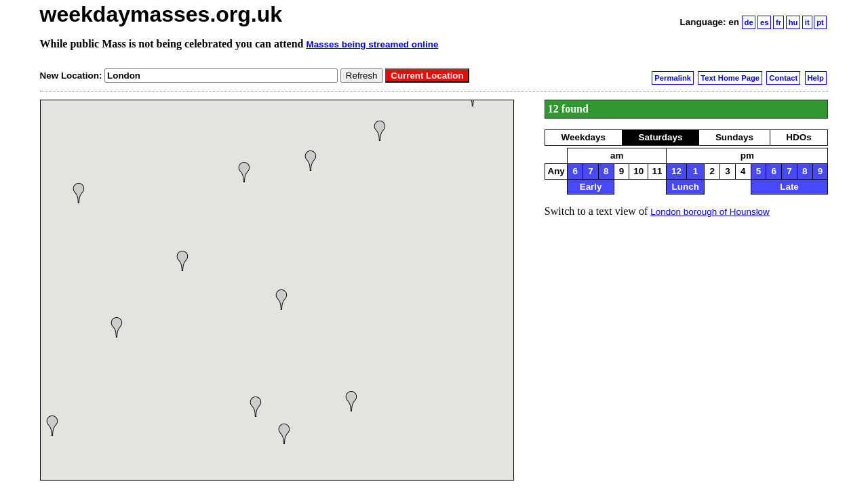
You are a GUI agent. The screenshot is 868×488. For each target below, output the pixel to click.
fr (778, 22)
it (807, 22)
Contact (783, 78)
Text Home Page (730, 78)
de (749, 22)
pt (820, 22)
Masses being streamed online (372, 44)
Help (815, 78)
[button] (284, 434)
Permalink (673, 78)
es (765, 22)
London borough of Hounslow (710, 212)
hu (793, 22)
